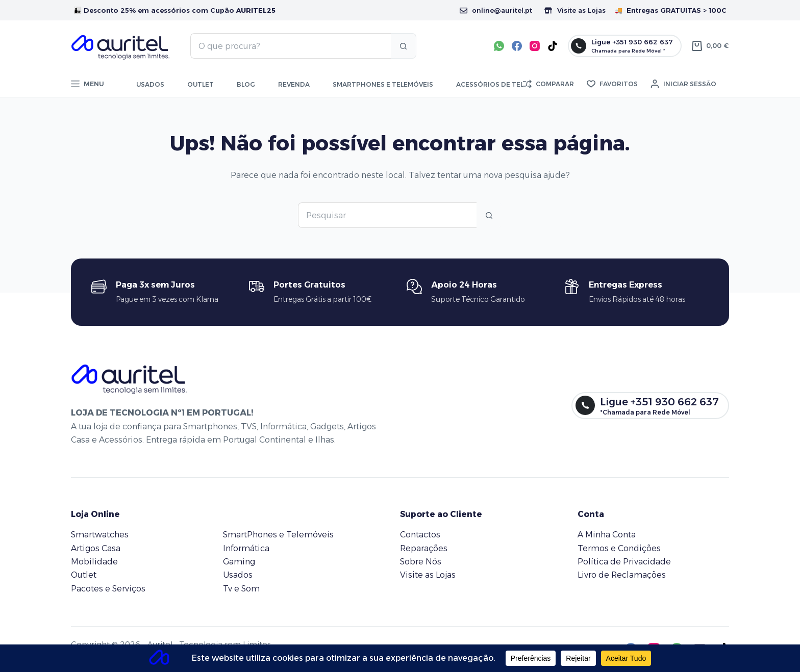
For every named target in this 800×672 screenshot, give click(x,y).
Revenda (294, 84)
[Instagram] (535, 46)
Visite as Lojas (575, 10)
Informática (246, 548)
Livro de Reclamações (622, 575)
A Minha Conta (607, 535)
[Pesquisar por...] (290, 46)
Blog (246, 84)
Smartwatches (100, 535)
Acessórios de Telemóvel (503, 84)
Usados (150, 84)
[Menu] (87, 84)
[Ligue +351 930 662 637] (625, 46)
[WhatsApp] (499, 46)
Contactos (420, 535)
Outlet (201, 84)
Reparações (424, 548)
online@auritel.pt (496, 10)
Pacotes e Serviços (108, 589)
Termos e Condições (619, 548)
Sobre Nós (421, 562)
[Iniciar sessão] (683, 84)
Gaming (239, 562)
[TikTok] (553, 46)
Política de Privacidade (624, 562)
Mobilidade (94, 562)
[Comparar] (548, 84)
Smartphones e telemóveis (383, 84)
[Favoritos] (612, 84)
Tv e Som (241, 589)
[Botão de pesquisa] (404, 46)
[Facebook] (517, 46)
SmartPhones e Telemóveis (278, 535)
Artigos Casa (96, 548)
